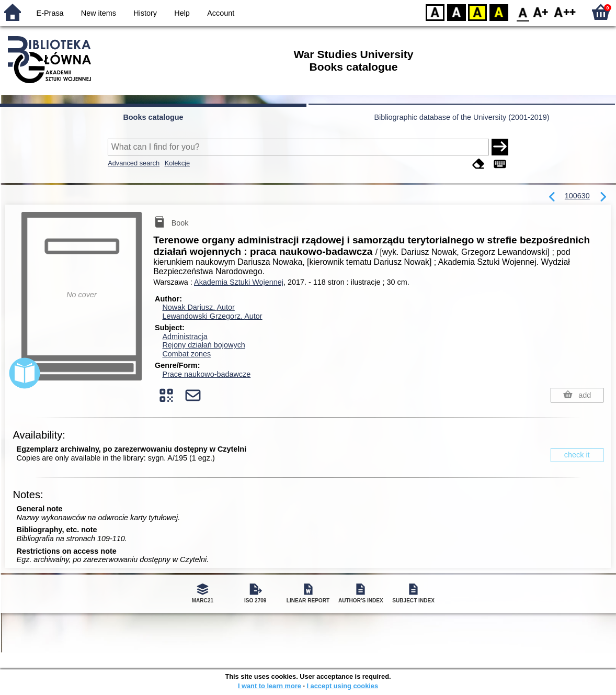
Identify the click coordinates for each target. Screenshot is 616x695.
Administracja (185, 337)
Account (221, 13)
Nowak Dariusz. (198, 307)
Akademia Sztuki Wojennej (239, 282)
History (145, 13)
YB (477, 12)
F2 (565, 12)
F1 (541, 12)
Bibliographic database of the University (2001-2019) (461, 117)
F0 (523, 12)
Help (182, 13)
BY (499, 12)
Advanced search (134, 163)
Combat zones (186, 354)
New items (99, 13)
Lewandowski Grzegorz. (212, 316)
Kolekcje (177, 163)
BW (457, 12)
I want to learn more (270, 686)
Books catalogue (153, 117)
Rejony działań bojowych (203, 345)
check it (577, 455)
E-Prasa (50, 13)
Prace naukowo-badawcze (206, 374)
